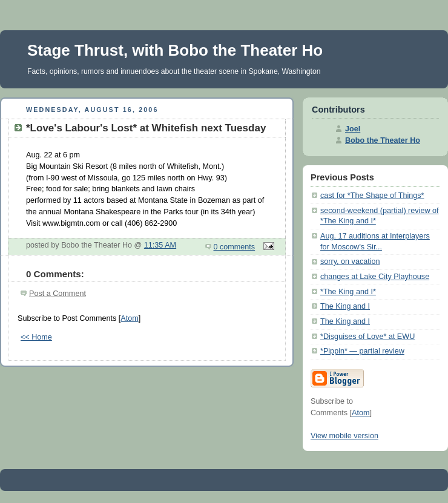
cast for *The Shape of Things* (372, 196)
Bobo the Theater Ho (383, 140)
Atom (129, 318)
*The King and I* (348, 292)
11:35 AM (160, 245)
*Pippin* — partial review (362, 351)
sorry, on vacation (350, 261)
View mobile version (344, 436)
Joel (353, 129)
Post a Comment (58, 294)
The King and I (345, 306)
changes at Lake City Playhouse (375, 277)
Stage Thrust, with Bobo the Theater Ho (175, 50)
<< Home (36, 337)
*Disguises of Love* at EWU (367, 337)
